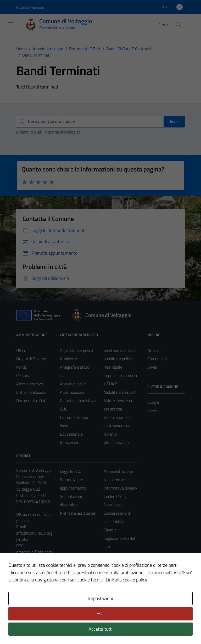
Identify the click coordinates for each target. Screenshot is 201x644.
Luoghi (153, 402)
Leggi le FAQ (71, 471)
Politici (22, 367)
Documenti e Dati (31, 401)
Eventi (153, 410)
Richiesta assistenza (78, 513)
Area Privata (27, 596)
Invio (174, 121)
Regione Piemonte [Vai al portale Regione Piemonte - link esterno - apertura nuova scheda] (30, 7)
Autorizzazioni (72, 392)
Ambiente (68, 359)
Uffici (21, 350)
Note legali (113, 505)
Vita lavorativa (116, 442)
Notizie (153, 350)
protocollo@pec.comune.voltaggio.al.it (34, 555)
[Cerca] (178, 25)
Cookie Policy (115, 496)
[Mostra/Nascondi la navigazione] (10, 24)
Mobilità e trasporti (120, 392)
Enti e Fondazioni (31, 392)
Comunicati (157, 359)
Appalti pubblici (73, 384)
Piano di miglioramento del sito (119, 538)
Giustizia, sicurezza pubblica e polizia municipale (120, 359)
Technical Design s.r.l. (52, 629)
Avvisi (152, 367)
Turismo (110, 434)
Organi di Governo (32, 359)
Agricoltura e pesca (76, 350)
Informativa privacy (120, 488)
